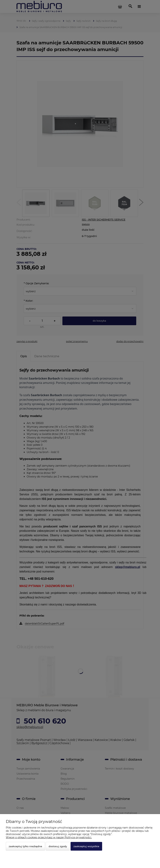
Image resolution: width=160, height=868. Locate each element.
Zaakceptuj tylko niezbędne (25, 846)
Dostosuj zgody (58, 846)
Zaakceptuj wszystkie (86, 846)
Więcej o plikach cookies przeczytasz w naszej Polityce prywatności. (49, 837)
